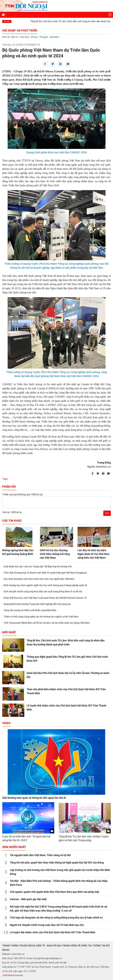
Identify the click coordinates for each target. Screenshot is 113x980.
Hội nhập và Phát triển (20, 30)
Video (6, 723)
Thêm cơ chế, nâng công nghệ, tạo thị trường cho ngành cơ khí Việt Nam (41, 617)
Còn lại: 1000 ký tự (12, 512)
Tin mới (7, 21)
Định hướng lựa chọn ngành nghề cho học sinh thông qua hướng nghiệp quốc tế (45, 585)
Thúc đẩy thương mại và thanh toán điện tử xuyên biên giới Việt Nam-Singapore (45, 573)
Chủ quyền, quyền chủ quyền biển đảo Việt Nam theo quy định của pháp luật (55, 892)
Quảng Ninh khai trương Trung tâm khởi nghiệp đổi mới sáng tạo (37, 604)
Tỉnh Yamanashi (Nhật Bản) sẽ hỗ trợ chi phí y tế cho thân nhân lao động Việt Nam (47, 623)
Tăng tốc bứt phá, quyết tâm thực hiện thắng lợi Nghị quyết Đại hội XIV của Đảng (57, 863)
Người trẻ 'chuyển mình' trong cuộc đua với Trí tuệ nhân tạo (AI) (47, 925)
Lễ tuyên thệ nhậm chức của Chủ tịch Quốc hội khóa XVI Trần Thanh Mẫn (53, 932)
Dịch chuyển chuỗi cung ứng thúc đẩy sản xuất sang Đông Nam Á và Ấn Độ (43, 592)
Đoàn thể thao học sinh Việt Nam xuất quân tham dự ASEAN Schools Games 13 (45, 598)
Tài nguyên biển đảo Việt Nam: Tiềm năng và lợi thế (40, 855)
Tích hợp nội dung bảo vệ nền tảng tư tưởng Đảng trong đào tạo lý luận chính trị (56, 918)
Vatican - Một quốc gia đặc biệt (28, 899)
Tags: (5, 479)
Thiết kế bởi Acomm (13, 975)
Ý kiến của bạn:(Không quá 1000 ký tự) (22, 495)
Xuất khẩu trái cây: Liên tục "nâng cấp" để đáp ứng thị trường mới (38, 567)
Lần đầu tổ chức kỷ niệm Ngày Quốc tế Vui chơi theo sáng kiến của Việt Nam (93, 554)
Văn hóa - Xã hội (29, 37)
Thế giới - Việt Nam (49, 37)
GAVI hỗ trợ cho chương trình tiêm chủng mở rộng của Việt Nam (55, 554)
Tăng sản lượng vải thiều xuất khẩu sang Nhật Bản (30, 610)
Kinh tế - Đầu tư (10, 37)
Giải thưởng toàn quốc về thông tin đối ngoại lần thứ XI (34, 798)
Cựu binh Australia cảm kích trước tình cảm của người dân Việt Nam (39, 579)
